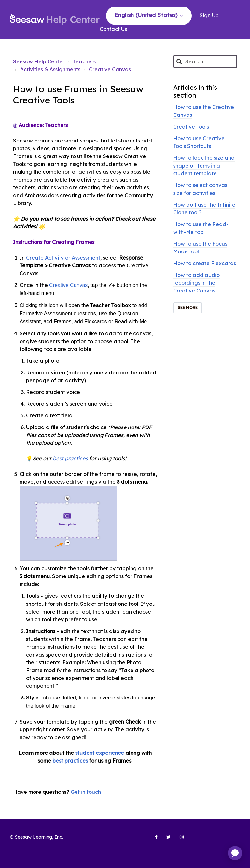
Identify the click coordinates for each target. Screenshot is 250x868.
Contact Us (113, 29)
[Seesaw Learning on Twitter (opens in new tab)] (166, 840)
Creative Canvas (110, 69)
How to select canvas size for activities (200, 189)
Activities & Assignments (50, 69)
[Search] (205, 61)
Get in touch (86, 792)
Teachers (84, 61)
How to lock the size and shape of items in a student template (204, 166)
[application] (235, 853)
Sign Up (209, 15)
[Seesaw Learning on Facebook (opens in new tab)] (153, 840)
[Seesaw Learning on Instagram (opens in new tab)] (179, 840)
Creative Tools (191, 127)
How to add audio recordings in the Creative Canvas (196, 283)
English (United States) (147, 15)
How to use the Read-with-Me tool (201, 228)
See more (188, 308)
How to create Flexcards (205, 263)
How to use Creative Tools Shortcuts (199, 142)
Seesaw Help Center (39, 61)
